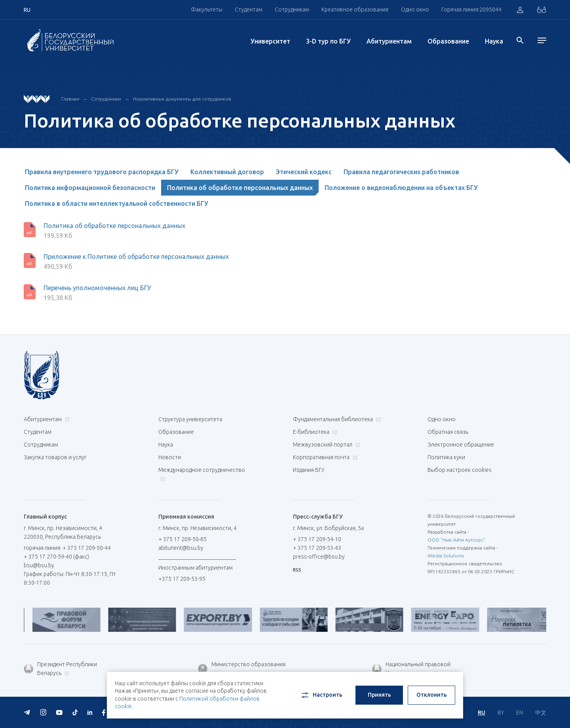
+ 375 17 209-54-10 (317, 539)
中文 (541, 713)
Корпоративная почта (324, 457)
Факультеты (207, 10)
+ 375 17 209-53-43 (317, 548)
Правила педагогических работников (401, 172)
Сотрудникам (292, 10)
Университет (270, 41)
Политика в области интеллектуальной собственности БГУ (117, 203)
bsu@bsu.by (39, 565)
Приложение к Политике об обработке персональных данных (136, 257)
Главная (70, 99)
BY (501, 713)
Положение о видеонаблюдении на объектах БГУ (401, 188)
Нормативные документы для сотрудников (182, 99)
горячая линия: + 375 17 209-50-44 (67, 548)
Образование (448, 41)
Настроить (321, 695)
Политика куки (446, 457)
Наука (494, 41)
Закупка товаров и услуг (55, 457)
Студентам (249, 10)
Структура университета (190, 419)
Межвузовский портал (326, 445)
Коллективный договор (227, 172)
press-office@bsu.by (319, 557)
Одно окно (415, 10)
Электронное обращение (461, 445)
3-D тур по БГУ (328, 41)
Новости (170, 457)
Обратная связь (448, 432)
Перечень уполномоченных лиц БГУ (97, 288)
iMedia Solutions (446, 556)
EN (520, 713)
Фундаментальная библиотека (336, 419)
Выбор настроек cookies (460, 470)
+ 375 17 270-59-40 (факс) (56, 557)
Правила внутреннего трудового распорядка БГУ (102, 172)
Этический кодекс (304, 172)
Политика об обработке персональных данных (240, 188)
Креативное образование (355, 10)
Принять (379, 695)
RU (482, 713)
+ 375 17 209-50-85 (182, 539)
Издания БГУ (309, 470)
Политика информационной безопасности (90, 188)
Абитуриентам (389, 41)
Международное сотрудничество (202, 474)
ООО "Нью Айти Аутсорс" (456, 540)
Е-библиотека (314, 432)
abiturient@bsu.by (181, 548)
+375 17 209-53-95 (182, 579)
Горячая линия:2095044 (471, 10)
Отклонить (432, 695)
